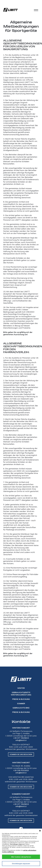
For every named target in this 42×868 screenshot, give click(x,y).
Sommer (21, 703)
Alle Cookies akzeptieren (21, 857)
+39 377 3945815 (21, 738)
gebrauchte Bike (21, 708)
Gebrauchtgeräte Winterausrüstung (21, 694)
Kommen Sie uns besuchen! (21, 754)
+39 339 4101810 (21, 770)
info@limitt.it (21, 740)
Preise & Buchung (21, 699)
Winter (21, 688)
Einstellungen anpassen (21, 864)
